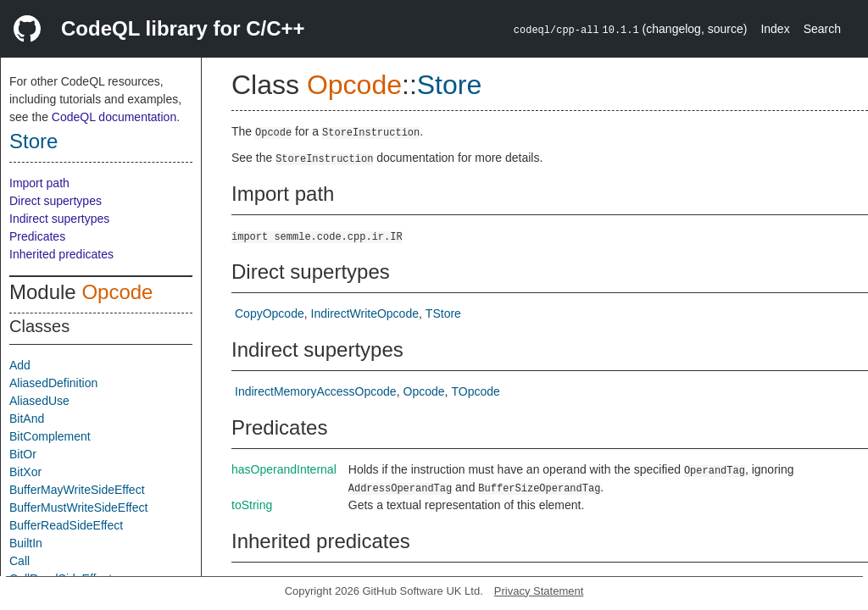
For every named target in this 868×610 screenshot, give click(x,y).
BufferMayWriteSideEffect (77, 490)
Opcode (117, 292)
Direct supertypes (56, 201)
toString (252, 505)
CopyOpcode (270, 313)
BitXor (25, 472)
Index (775, 29)
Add (20, 365)
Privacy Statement (539, 591)
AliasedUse (39, 401)
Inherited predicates (61, 254)
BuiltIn (26, 543)
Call (19, 561)
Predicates (37, 236)
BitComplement (50, 436)
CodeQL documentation (114, 117)
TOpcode (475, 391)
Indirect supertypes (59, 219)
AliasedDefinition (53, 383)
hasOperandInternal (284, 469)
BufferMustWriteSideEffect (78, 507)
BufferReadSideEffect (66, 525)
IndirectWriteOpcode (365, 313)
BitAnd (27, 419)
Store (33, 141)
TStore (443, 313)
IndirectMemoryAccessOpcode (316, 391)
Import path (39, 183)
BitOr (23, 454)
